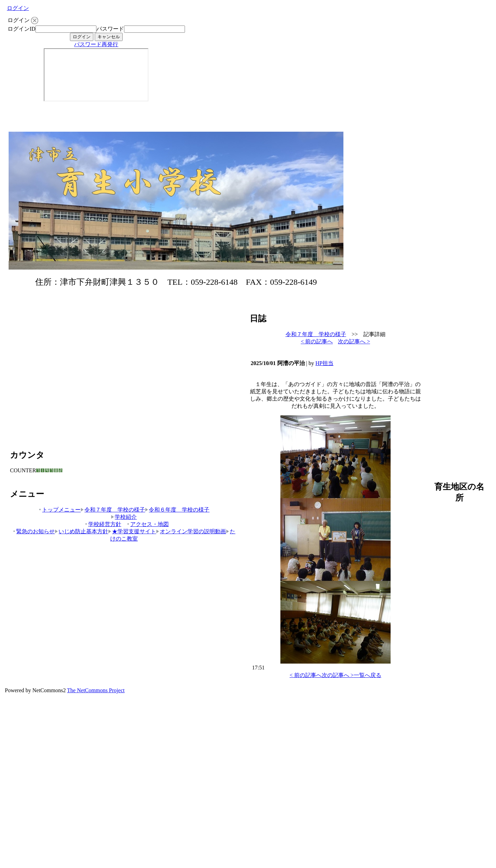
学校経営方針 (103, 524)
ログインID (22, 29)
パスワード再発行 (96, 44)
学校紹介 (124, 517)
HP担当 (324, 363)
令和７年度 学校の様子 (113, 510)
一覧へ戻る (368, 675)
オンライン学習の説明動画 (191, 531)
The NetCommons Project (96, 690)
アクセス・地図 (148, 524)
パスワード (110, 29)
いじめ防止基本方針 (81, 531)
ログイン (18, 8)
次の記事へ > (354, 341)
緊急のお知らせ (34, 531)
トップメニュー (59, 510)
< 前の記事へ (317, 341)
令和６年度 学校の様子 (177, 510)
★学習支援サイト (132, 531)
